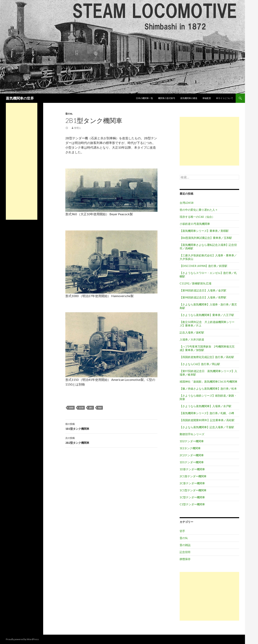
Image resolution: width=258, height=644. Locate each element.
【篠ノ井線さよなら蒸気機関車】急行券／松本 (208, 389)
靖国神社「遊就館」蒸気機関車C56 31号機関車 (209, 382)
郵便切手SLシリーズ (192, 434)
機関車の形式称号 (167, 98)
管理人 (78, 128)
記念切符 (185, 552)
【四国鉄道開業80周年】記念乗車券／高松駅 (207, 420)
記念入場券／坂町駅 (192, 332)
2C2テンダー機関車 (192, 455)
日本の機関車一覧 (144, 98)
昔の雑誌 (185, 545)
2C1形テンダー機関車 (193, 476)
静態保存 (185, 559)
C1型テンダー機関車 (192, 504)
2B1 (91, 408)
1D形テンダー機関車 (192, 469)
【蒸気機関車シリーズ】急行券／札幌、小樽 (207, 413)
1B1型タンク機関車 (111, 426)
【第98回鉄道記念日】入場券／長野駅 (203, 297)
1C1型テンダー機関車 (193, 490)
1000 (71, 408)
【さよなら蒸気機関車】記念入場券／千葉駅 (207, 427)
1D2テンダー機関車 (192, 441)
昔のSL (69, 114)
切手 (182, 531)
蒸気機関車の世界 (20, 98)
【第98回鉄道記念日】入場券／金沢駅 (203, 290)
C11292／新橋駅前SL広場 (195, 283)
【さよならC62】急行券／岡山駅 (200, 364)
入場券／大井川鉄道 (192, 339)
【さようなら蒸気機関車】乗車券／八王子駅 (207, 315)
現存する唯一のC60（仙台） (197, 217)
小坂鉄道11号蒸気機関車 (195, 224)
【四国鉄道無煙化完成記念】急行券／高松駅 (207, 357)
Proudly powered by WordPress (22, 639)
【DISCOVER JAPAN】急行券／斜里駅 (203, 266)
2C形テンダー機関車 (192, 483)
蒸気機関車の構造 (189, 98)
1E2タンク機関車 (190, 448)
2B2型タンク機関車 (111, 440)
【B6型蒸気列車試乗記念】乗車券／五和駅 (206, 238)
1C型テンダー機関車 (192, 497)
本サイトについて (225, 98)
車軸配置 (207, 98)
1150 (81, 408)
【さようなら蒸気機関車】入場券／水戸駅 (206, 406)
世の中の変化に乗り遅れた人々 (199, 210)
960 (100, 408)
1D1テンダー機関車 (192, 462)
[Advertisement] (209, 141)
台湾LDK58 (187, 203)
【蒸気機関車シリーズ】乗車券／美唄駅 (204, 231)
